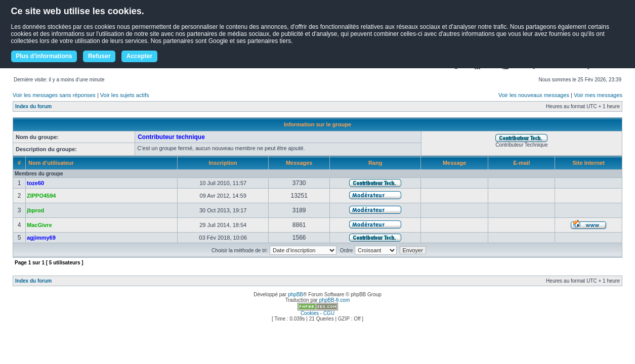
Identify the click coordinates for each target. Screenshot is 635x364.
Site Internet (588, 163)
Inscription (223, 163)
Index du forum (33, 106)
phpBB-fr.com (335, 300)
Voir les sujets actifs (125, 95)
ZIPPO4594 (41, 196)
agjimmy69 (41, 238)
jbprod (35, 210)
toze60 (35, 183)
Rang (375, 163)
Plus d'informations (44, 56)
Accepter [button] (139, 56)
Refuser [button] (99, 56)
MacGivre (39, 225)
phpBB (295, 294)
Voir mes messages (598, 95)
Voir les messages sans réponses (54, 95)
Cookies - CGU (317, 313)
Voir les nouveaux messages (534, 95)
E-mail (521, 163)
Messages (299, 163)
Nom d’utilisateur (51, 163)
